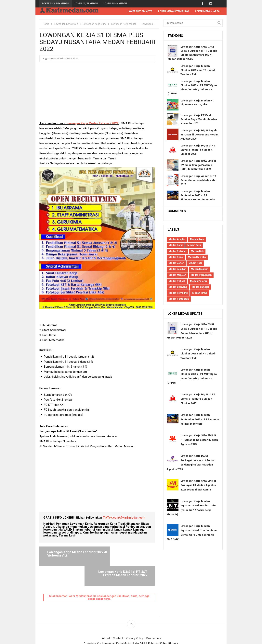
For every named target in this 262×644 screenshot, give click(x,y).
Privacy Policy (135, 619)
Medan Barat (176, 245)
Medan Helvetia (197, 257)
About (106, 619)
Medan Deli (197, 251)
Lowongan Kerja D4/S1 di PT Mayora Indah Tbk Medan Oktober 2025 (198, 150)
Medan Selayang (178, 287)
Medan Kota (195, 263)
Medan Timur (200, 293)
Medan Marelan (177, 275)
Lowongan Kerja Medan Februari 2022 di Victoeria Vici (69, 554)
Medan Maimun (199, 269)
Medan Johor (176, 263)
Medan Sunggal (200, 287)
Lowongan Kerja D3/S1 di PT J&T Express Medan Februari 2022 (126, 556)
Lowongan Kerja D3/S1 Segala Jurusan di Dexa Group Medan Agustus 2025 (199, 135)
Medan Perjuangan (201, 275)
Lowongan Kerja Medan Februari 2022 (92, 123)
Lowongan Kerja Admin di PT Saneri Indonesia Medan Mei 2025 (198, 180)
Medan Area (197, 239)
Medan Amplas (177, 239)
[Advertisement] (97, 94)
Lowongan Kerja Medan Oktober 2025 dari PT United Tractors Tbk (198, 70)
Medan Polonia (198, 281)
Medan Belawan (177, 251)
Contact (118, 619)
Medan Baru (194, 245)
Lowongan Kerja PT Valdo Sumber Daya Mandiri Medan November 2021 (199, 120)
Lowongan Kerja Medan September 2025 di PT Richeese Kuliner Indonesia (198, 195)
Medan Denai (176, 257)
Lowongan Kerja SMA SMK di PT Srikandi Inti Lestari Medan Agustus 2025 (199, 440)
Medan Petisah (177, 281)
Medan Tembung (178, 293)
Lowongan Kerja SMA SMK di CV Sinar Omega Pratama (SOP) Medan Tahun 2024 (198, 165)
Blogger (174, 624)
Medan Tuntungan (179, 299)
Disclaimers (154, 619)
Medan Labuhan (177, 269)
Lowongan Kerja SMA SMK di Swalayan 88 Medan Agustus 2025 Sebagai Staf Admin (198, 485)
